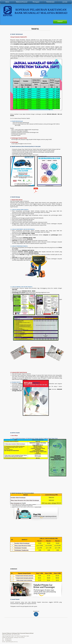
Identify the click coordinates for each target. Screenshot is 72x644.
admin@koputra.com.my (12, 642)
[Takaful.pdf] (36, 191)
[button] (22, 2)
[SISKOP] (60, 22)
